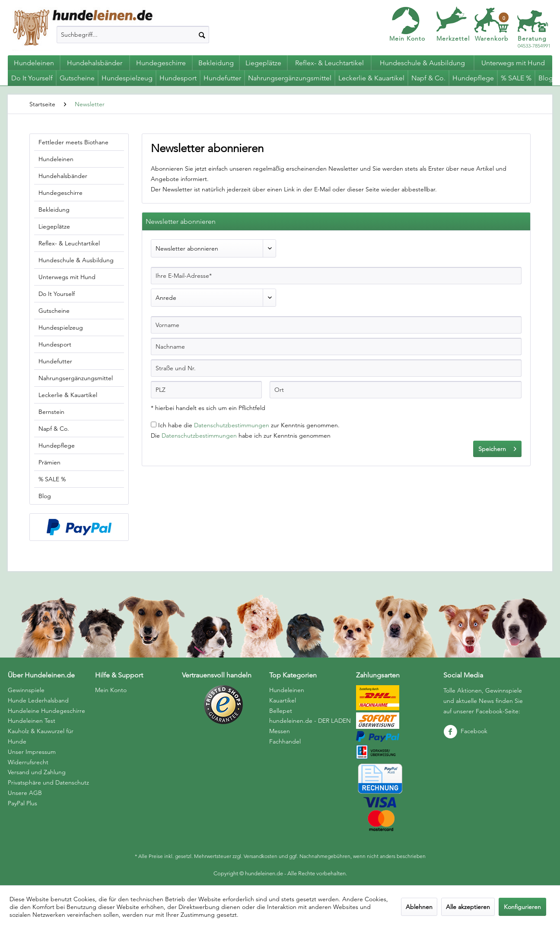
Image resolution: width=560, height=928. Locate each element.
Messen (280, 731)
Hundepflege (57, 445)
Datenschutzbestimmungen (232, 425)
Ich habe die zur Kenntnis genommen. (249, 425)
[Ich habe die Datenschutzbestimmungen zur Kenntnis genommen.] (154, 424)
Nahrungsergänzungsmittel (76, 378)
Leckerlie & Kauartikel (68, 395)
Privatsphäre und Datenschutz (48, 782)
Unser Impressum (32, 752)
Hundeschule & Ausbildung (76, 260)
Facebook (465, 731)
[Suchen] (202, 35)
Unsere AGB (25, 793)
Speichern (497, 447)
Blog (45, 496)
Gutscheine (54, 311)
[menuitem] (133, 35)
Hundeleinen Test (32, 721)
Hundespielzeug (61, 327)
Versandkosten (261, 856)
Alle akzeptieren (468, 907)
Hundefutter (55, 361)
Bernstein (51, 412)
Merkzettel (453, 38)
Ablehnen (419, 907)
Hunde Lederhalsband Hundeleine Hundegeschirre (46, 706)
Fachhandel (285, 741)
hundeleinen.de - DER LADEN (310, 721)
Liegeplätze (54, 226)
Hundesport (55, 344)
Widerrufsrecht (28, 762)
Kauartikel (283, 700)
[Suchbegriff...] (133, 35)
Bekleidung (54, 210)
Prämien (49, 462)
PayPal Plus (22, 803)
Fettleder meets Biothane (73, 142)
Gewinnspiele (26, 690)
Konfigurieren (522, 907)
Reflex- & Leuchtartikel (69, 243)
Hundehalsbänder (63, 176)
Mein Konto (407, 38)
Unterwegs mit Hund (67, 277)
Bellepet (281, 711)
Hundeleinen (56, 159)
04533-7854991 (534, 42)
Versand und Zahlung (37, 772)
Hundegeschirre (60, 193)
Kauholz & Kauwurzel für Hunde (41, 736)
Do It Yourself (57, 294)
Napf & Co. (54, 429)
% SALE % (52, 479)
